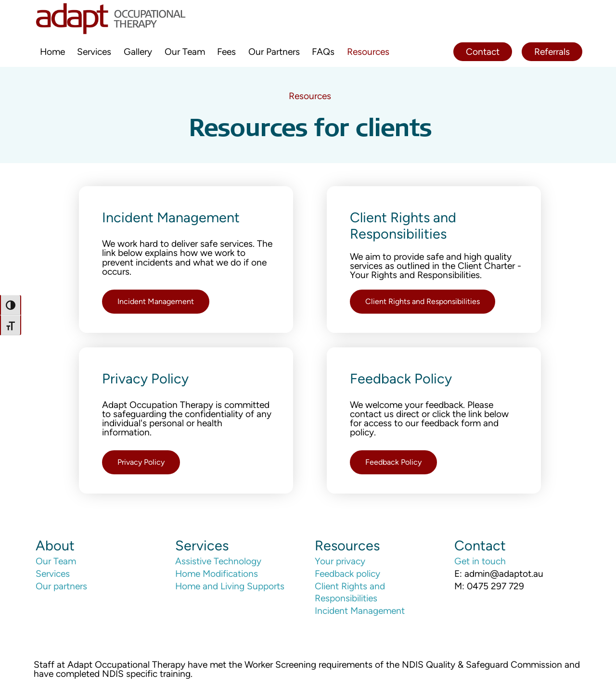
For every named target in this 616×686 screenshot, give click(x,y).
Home (52, 52)
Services (94, 52)
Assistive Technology (218, 561)
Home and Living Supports (230, 586)
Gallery (138, 52)
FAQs (323, 52)
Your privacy (340, 561)
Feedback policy (347, 574)
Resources (368, 52)
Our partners (61, 586)
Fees (226, 52)
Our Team (185, 52)
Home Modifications (217, 574)
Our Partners (274, 52)
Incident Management (360, 611)
